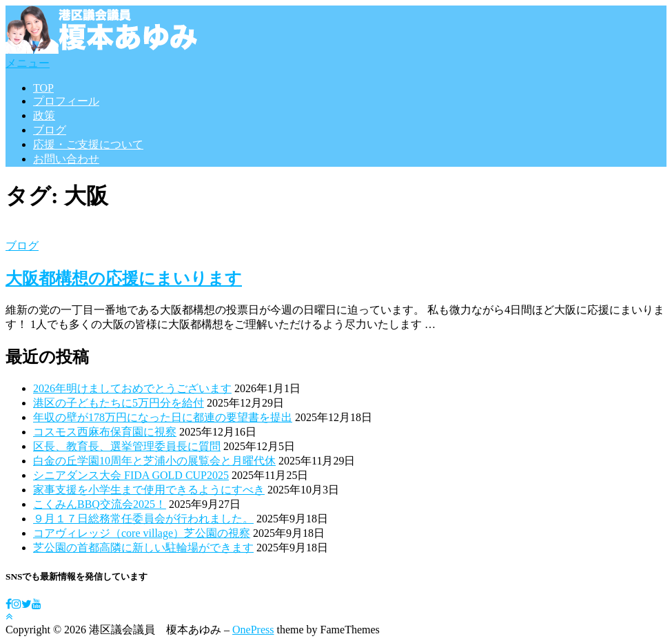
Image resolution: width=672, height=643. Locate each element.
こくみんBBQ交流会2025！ (100, 504)
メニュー (28, 63)
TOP (43, 88)
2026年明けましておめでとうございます (132, 388)
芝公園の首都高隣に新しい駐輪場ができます (143, 548)
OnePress (253, 630)
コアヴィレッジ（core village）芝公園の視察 (142, 533)
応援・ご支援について (88, 144)
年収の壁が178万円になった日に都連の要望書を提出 (163, 417)
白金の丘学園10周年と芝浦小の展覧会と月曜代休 (154, 461)
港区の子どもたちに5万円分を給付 (119, 403)
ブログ (50, 130)
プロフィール (66, 101)
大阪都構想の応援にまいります (124, 278)
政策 (44, 115)
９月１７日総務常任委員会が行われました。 (143, 519)
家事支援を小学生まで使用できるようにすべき (149, 490)
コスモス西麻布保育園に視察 (105, 432)
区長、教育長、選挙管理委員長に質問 (127, 446)
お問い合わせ (66, 159)
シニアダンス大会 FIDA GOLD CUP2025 (131, 475)
